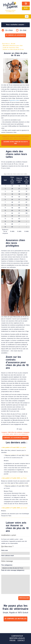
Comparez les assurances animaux (15, 438)
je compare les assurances (16, 35)
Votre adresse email (7, 556)
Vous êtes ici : (9, 44)
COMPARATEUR (17, 636)
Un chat (23, 30)
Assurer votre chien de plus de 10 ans (15, 143)
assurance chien (14, 100)
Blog (26, 8)
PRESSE (12, 640)
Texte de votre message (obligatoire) (13, 570)
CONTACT (21, 640)
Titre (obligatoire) (7, 565)
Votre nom (5, 550)
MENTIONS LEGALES (17, 638)
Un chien (9, 30)
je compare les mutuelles (15, 619)
